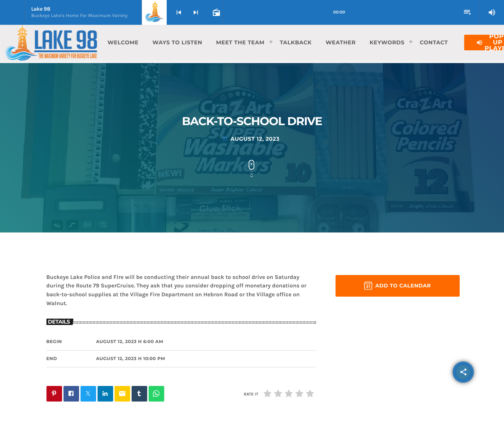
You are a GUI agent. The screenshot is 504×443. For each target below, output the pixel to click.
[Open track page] (216, 12)
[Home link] (51, 43)
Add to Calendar (397, 286)
